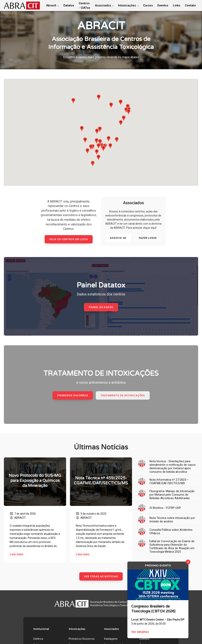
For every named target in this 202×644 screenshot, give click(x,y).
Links (177, 5)
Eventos (163, 5)
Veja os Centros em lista (69, 239)
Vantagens (111, 639)
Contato (190, 5)
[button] (73, 101)
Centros (38, 639)
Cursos (148, 5)
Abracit (51, 5)
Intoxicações (127, 5)
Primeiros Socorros (82, 639)
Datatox (69, 5)
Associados (103, 5)
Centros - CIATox (84, 6)
